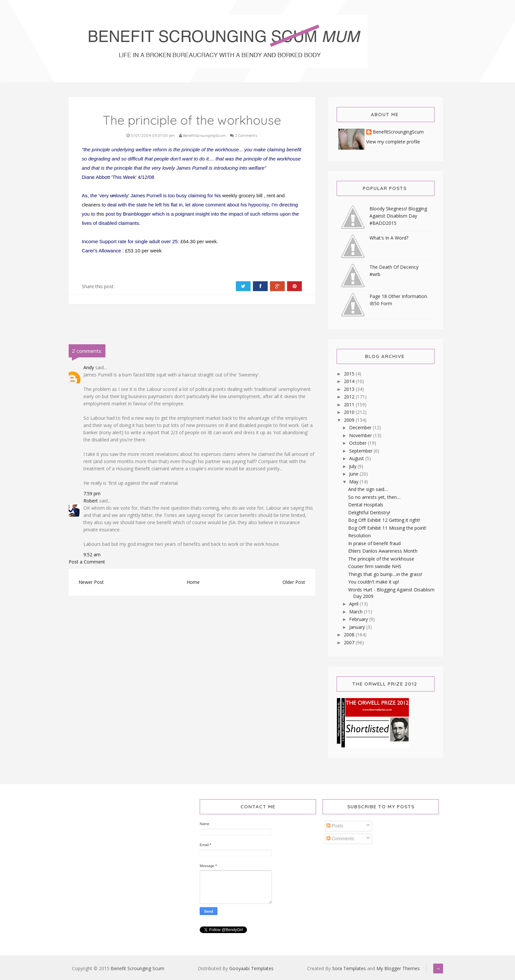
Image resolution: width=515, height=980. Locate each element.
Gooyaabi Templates (251, 968)
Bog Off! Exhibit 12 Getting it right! (384, 520)
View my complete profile (393, 142)
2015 (350, 374)
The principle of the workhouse (381, 559)
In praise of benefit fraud (374, 543)
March (357, 612)
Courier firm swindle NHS (375, 566)
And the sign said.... (368, 489)
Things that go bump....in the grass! (385, 574)
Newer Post (91, 582)
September (361, 451)
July (353, 466)
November (361, 435)
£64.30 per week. (199, 241)
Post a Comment (87, 562)
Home (193, 582)
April (354, 604)
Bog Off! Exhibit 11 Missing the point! (387, 528)
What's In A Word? (389, 238)
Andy (89, 367)
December (361, 427)
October (358, 443)
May (354, 482)
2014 (350, 381)
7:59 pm (92, 493)
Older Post (294, 582)
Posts (335, 826)
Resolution (359, 535)
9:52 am (92, 554)
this (101, 214)
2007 (350, 642)
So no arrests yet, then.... (374, 497)
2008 (350, 635)
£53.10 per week (143, 251)
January (358, 627)
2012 (350, 397)
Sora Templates (349, 968)
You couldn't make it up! (374, 582)
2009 (350, 420)
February (359, 619)
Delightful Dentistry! (369, 512)
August (357, 458)
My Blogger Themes (398, 968)
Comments (340, 839)
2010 (350, 412)
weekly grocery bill (243, 195)
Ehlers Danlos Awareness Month (383, 551)
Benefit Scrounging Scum (137, 968)
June (354, 474)
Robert (91, 501)
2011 (350, 405)
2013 (350, 389)
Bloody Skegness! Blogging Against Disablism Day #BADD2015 (398, 216)
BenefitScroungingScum (398, 132)
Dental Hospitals (366, 505)
